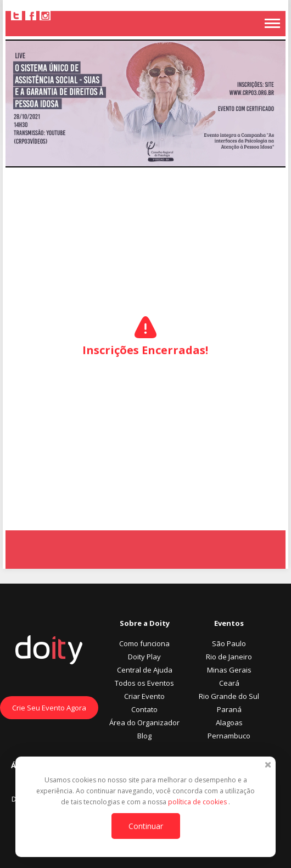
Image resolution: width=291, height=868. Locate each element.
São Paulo (229, 643)
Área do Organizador (144, 723)
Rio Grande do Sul (229, 696)
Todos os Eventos (144, 683)
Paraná (229, 709)
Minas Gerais (229, 670)
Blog (144, 736)
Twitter (16, 15)
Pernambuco (229, 736)
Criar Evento (144, 696)
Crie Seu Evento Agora (49, 708)
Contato (144, 709)
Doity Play (144, 657)
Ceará (229, 683)
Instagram (45, 15)
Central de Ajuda (145, 670)
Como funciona (144, 643)
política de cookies (198, 802)
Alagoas (229, 723)
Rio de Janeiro (229, 657)
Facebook (31, 15)
